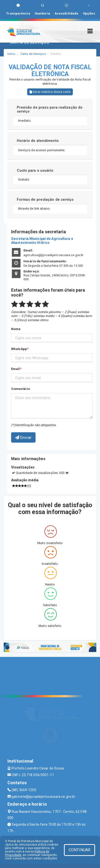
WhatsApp (19, 349)
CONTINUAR (80, 850)
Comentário (20, 389)
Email (16, 369)
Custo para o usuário (35, 170)
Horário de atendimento (38, 141)
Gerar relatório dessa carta (50, 92)
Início (11, 54)
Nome (16, 329)
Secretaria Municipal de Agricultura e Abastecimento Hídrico (42, 241)
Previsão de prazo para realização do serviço (50, 109)
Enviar (23, 437)
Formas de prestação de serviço (45, 200)
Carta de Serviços (33, 54)
